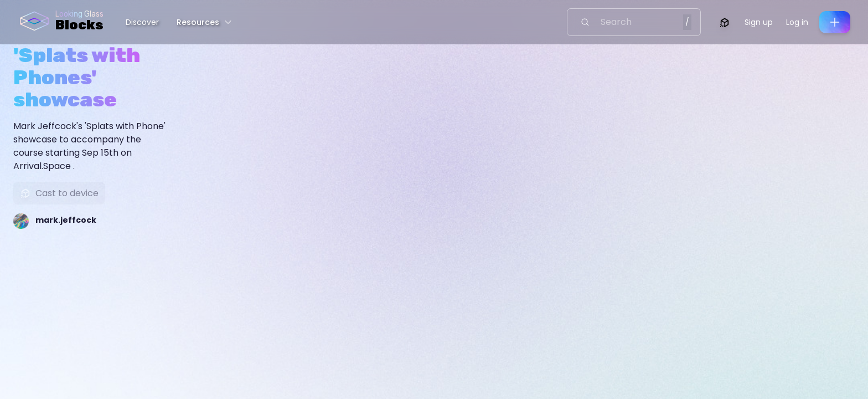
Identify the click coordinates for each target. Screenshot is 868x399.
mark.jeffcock (66, 220)
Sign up (759, 22)
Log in (797, 22)
